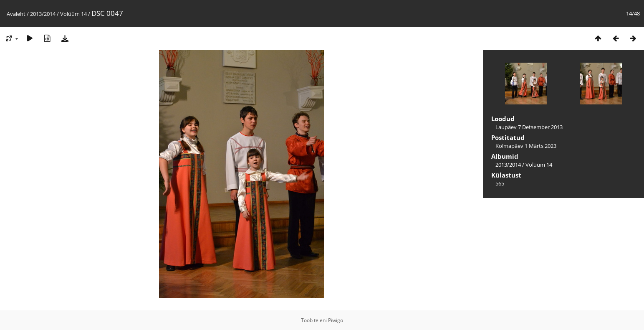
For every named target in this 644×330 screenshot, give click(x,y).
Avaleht (16, 14)
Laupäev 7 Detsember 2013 (529, 127)
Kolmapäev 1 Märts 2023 (526, 146)
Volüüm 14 (73, 14)
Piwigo (336, 320)
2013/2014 (43, 14)
